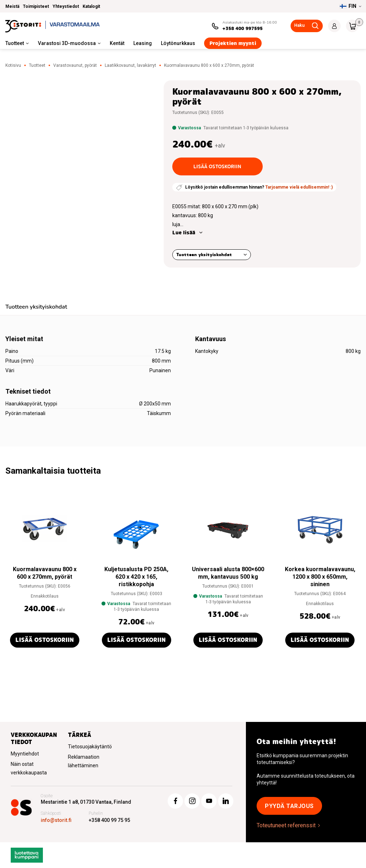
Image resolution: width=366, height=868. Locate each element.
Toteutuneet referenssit (286, 825)
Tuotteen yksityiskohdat (204, 255)
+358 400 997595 (243, 28)
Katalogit (91, 6)
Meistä (12, 6)
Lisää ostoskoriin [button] (45, 640)
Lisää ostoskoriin (217, 166)
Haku (299, 25)
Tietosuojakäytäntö (90, 747)
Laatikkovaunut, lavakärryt (130, 65)
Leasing (143, 43)
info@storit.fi (56, 820)
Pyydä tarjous (289, 806)
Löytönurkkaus (178, 43)
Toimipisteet (36, 6)
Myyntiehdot (25, 754)
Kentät (117, 43)
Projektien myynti (233, 43)
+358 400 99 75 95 (109, 820)
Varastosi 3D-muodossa (67, 43)
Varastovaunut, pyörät (75, 65)
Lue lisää (184, 233)
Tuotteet (15, 43)
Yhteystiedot (66, 6)
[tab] (36, 308)
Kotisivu (13, 65)
